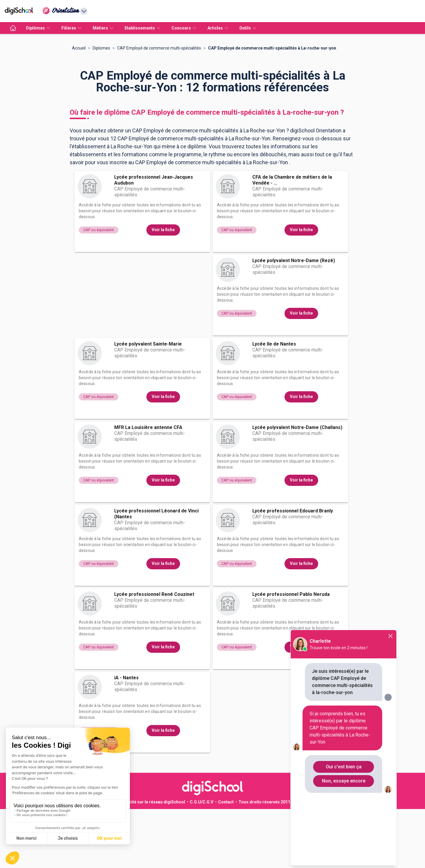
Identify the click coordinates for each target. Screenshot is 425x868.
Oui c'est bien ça (344, 767)
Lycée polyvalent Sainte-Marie (148, 403)
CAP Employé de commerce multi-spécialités (159, 107)
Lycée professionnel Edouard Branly (293, 570)
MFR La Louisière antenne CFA (148, 486)
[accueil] (13, 28)
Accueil (79, 107)
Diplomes (101, 107)
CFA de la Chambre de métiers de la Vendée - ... (292, 239)
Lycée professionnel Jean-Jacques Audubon (154, 239)
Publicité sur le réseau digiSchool (152, 861)
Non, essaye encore (344, 781)
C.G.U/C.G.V (202, 861)
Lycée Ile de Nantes (274, 403)
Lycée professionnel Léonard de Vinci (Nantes (156, 573)
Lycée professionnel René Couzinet (154, 653)
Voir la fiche (163, 289)
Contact (226, 861)
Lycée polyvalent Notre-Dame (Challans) (297, 486)
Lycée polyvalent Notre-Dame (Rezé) (294, 319)
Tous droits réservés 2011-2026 (270, 861)
